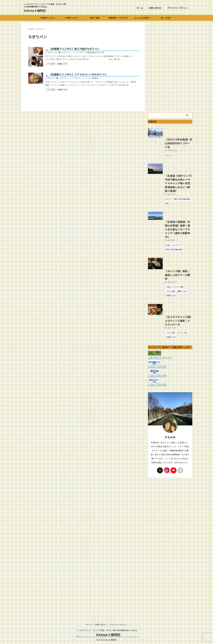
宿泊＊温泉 (95, 18)
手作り (95, 53)
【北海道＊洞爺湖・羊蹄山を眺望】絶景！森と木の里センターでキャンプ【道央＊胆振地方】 (170, 261)
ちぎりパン (81, 53)
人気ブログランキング (158, 403)
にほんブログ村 (156, 411)
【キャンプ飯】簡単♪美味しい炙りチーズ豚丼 (170, 315)
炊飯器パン (108, 98)
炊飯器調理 (104, 53)
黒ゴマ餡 (113, 53)
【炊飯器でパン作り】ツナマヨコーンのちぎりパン (91, 94)
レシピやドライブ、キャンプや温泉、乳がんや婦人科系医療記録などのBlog (106, 630)
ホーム (140, 8)
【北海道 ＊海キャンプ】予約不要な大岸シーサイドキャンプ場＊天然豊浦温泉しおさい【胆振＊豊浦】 (170, 214)
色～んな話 (166, 18)
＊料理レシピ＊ (71, 18)
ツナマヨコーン (90, 98)
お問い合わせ (155, 8)
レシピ (89, 53)
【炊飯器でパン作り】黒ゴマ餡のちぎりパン (88, 49)
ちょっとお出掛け (142, 18)
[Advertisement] (170, 67)
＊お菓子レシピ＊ (47, 18)
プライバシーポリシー (177, 8)
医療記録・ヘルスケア (118, 18)
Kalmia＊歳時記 (35, 11)
